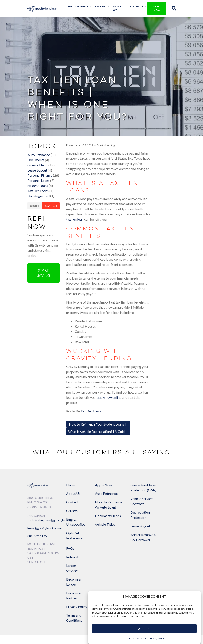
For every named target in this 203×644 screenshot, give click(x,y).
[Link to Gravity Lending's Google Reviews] (158, 555)
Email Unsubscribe (76, 487)
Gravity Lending (105, 155)
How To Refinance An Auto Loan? (105, 472)
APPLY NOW (156, 8)
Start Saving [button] (44, 284)
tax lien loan (86, 211)
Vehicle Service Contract (135, 477)
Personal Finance (40, 185)
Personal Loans (39, 190)
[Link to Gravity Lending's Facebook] (135, 555)
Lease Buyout (37, 180)
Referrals (160, 459)
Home (71, 450)
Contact (72, 467)
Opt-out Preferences (135, 639)
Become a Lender (160, 484)
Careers (72, 476)
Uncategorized (39, 206)
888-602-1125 (37, 501)
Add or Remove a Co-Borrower (134, 515)
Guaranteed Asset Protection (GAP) (133, 458)
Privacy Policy (157, 639)
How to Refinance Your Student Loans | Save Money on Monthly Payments (123, 389)
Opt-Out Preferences (75, 501)
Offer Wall (119, 8)
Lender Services (159, 470)
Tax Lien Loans (38, 201)
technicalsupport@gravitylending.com (53, 485)
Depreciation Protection (134, 490)
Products (104, 6)
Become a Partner (160, 497)
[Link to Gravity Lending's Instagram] (169, 555)
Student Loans (38, 195)
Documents (36, 170)
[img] (173, 8)
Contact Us (137, 6)
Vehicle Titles (105, 500)
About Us (73, 459)
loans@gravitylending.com (45, 493)
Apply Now (103, 450)
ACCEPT (145, 629)
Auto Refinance (81, 6)
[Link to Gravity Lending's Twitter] (146, 555)
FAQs (157, 450)
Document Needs (103, 489)
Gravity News (38, 175)
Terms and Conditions (161, 520)
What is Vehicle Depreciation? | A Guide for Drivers (106, 396)
